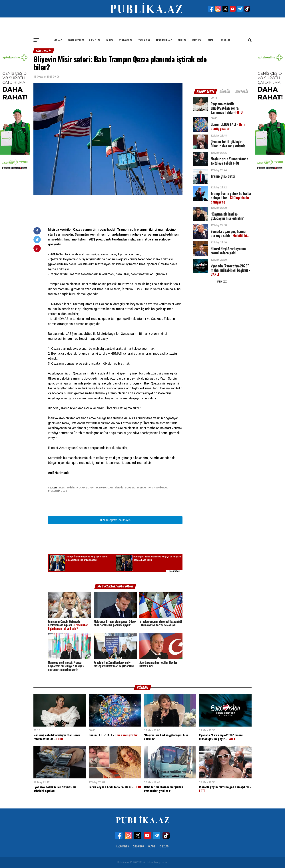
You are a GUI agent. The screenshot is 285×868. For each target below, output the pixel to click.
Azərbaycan (105, 488)
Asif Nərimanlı (159, 488)
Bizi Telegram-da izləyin (115, 520)
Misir (71, 488)
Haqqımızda (122, 846)
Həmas (142, 488)
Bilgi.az (182, 40)
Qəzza (131, 488)
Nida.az (58, 40)
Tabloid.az (144, 40)
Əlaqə (152, 846)
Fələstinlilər (58, 491)
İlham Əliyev (86, 488)
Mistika (197, 40)
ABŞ (62, 488)
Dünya (110, 40)
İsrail (120, 488)
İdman (210, 40)
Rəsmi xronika (76, 40)
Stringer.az (126, 40)
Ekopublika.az (164, 40)
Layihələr (225, 40)
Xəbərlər (139, 846)
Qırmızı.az (95, 40)
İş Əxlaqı (164, 846)
